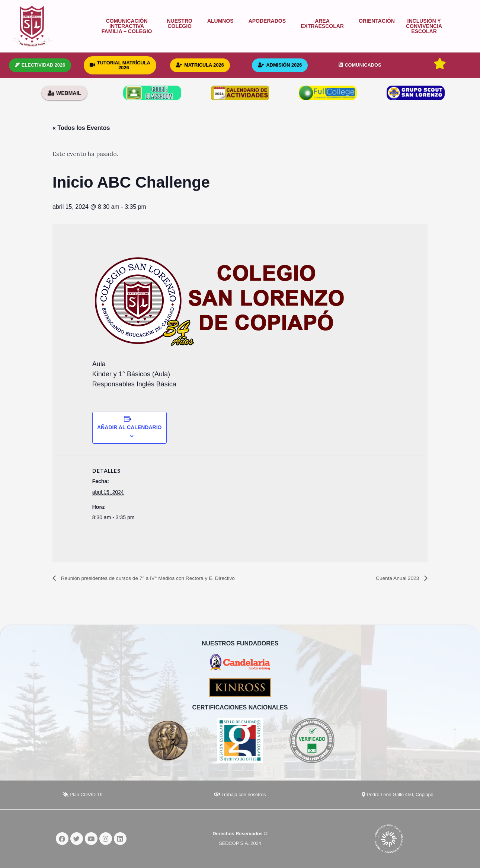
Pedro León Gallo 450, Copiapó (398, 795)
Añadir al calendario (129, 427)
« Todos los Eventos (81, 128)
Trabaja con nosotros (240, 795)
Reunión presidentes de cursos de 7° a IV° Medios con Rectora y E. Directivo (162, 578)
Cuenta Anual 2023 (394, 578)
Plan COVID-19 (83, 795)
